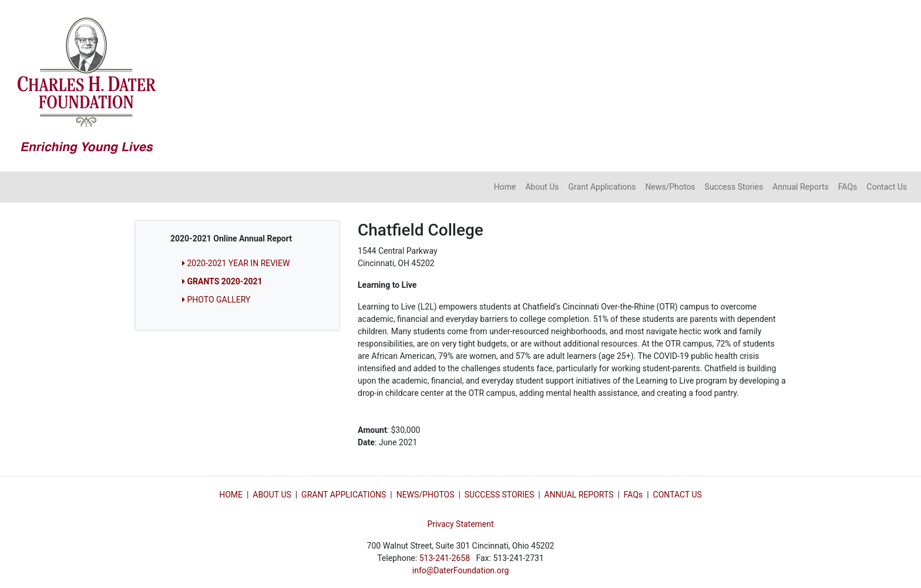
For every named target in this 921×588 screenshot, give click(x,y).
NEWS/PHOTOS (426, 495)
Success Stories (734, 187)
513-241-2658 (445, 558)
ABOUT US (272, 495)
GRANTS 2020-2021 (222, 281)
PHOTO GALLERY (216, 300)
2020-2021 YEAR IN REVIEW (236, 263)
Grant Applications (602, 187)
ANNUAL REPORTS (579, 495)
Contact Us (887, 187)
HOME (231, 495)
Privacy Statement (460, 524)
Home (505, 187)
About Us (542, 187)
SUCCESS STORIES (499, 495)
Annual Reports (801, 187)
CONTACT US (678, 495)
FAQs (848, 187)
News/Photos (670, 187)
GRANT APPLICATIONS (344, 495)
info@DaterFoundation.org (461, 570)
